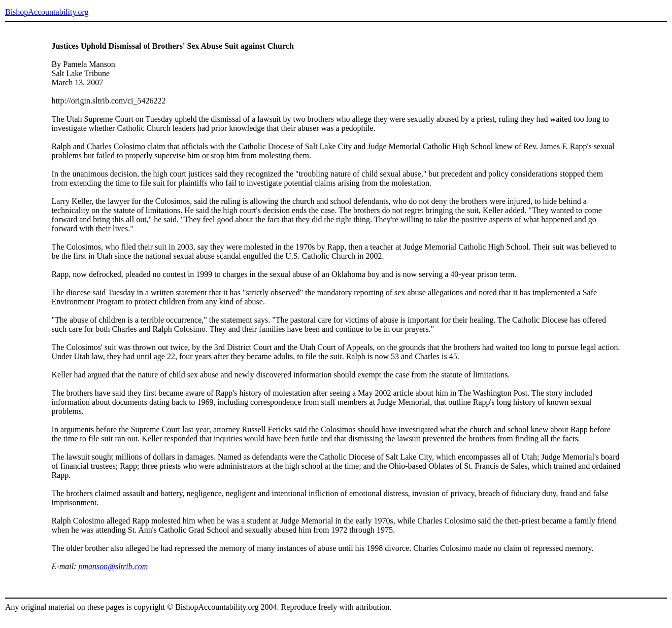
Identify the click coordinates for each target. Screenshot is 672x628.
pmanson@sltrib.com (113, 566)
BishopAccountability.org (47, 12)
